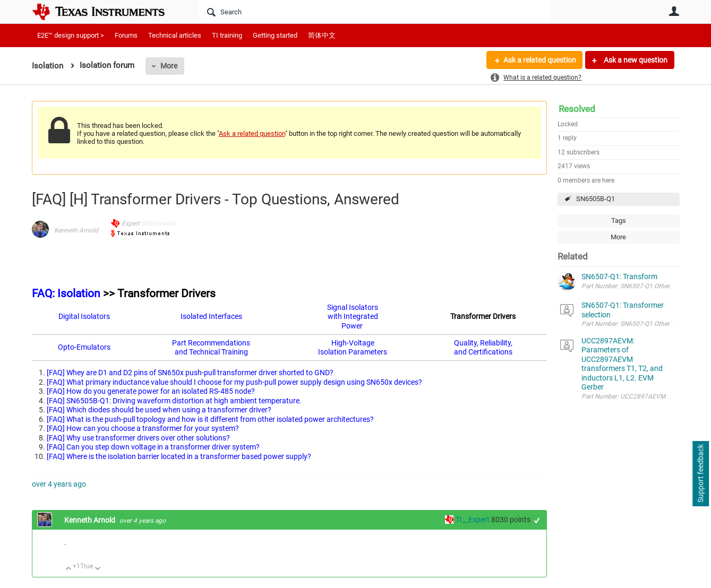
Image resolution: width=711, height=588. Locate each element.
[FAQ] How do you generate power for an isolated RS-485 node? (151, 391)
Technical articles (175, 35)
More (169, 66)
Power (352, 326)
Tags (619, 220)
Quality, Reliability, (483, 343)
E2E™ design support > (71, 35)
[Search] (375, 12)
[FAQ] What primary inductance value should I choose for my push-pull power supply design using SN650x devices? (234, 382)
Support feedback (700, 474)
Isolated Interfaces (211, 316)
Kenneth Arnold (76, 230)
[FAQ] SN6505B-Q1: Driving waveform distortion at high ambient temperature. (174, 401)
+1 (537, 520)
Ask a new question (635, 60)
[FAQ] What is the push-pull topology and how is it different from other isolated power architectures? (210, 419)
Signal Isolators (353, 307)
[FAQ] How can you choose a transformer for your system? (143, 428)
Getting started (275, 35)
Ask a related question (540, 60)
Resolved (577, 109)
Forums (126, 35)
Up (69, 569)
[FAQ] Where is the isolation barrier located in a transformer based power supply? (179, 456)
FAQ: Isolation (66, 293)
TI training (227, 35)
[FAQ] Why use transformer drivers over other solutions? (138, 438)
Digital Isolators (84, 316)
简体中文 (322, 35)
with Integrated (353, 316)
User (674, 11)
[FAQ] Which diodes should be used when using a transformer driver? (159, 410)
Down (97, 569)
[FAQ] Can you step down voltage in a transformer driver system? (153, 447)
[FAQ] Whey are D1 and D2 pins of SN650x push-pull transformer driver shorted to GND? (190, 373)
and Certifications (483, 352)
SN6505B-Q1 (596, 199)
